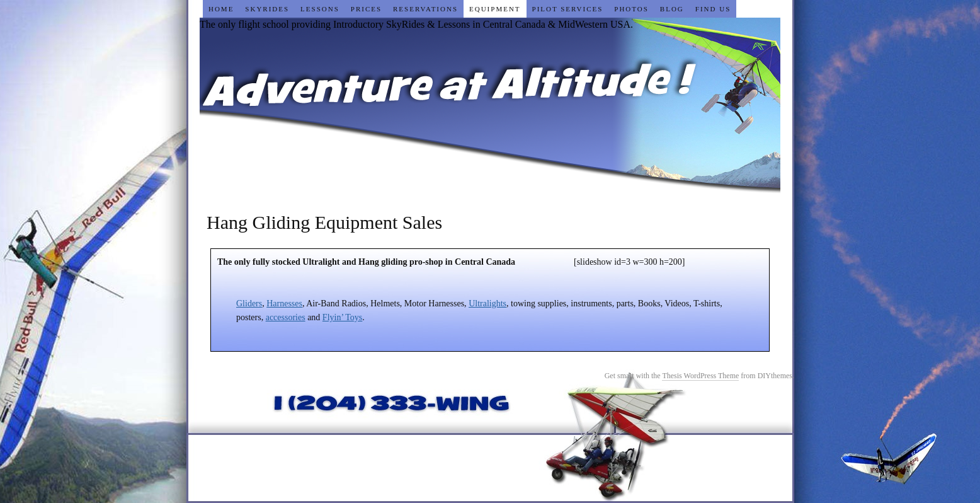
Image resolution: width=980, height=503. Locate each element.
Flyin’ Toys (342, 317)
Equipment (495, 9)
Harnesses (284, 304)
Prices (366, 9)
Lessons (320, 9)
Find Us (713, 9)
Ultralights (487, 304)
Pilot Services (568, 9)
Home (221, 9)
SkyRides (267, 9)
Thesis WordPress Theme (700, 376)
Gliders (249, 304)
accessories (286, 317)
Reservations (425, 9)
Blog (672, 9)
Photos (631, 9)
